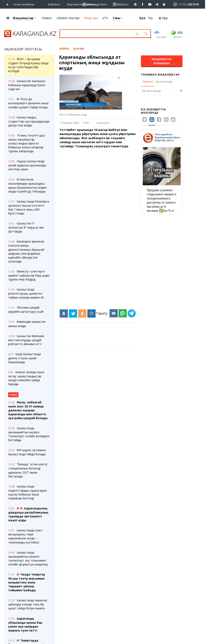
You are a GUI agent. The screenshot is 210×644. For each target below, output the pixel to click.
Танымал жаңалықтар (160, 74)
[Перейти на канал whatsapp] (164, 4)
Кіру (163, 18)
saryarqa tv (103, 123)
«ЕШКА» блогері (68, 18)
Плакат (47, 18)
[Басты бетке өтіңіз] (8, 4)
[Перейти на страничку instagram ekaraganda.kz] (95, 4)
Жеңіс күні (91, 18)
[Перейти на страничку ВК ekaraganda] (135, 4)
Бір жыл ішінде (152, 91)
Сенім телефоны (24, 4)
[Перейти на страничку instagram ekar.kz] (121, 4)
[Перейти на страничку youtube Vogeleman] (150, 4)
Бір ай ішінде (164, 81)
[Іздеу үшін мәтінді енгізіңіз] (98, 33)
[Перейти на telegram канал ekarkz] (157, 4)
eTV (105, 18)
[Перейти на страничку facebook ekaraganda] (143, 4)
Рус (151, 18)
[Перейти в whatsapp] (185, 4)
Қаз (142, 18)
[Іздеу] (146, 34)
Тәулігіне (148, 81)
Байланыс (54, 4)
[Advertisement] (100, 185)
